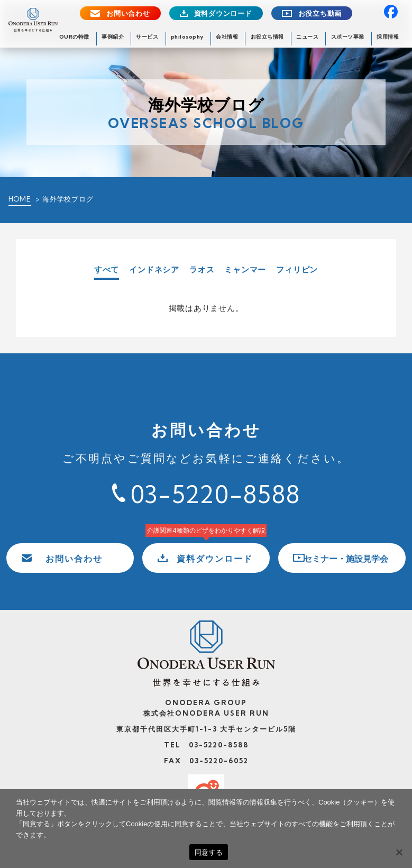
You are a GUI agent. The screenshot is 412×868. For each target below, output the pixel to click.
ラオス (202, 269)
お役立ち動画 (320, 13)
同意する (209, 852)
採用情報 (388, 37)
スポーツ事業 (348, 37)
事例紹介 (113, 37)
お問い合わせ (128, 13)
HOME (20, 199)
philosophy (187, 37)
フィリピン (297, 269)
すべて (107, 270)
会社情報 (227, 37)
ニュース (307, 37)
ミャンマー (245, 269)
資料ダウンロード (223, 13)
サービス (147, 37)
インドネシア (154, 269)
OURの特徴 (74, 37)
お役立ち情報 (267, 37)
